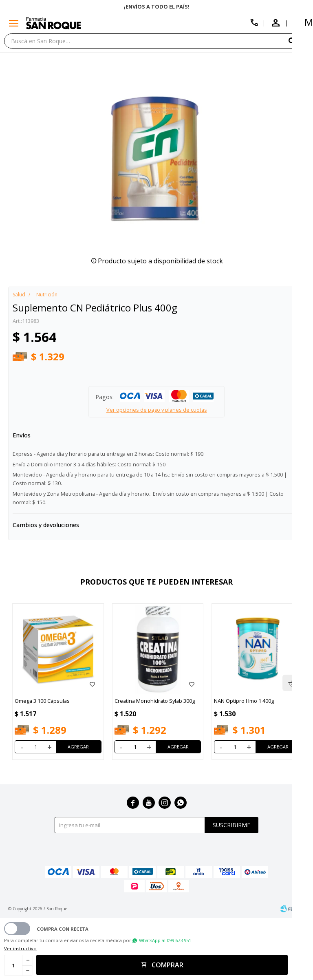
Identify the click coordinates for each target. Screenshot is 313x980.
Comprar (168, 965)
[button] (299, 41)
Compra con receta (63, 929)
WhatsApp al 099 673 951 (165, 940)
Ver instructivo (20, 948)
